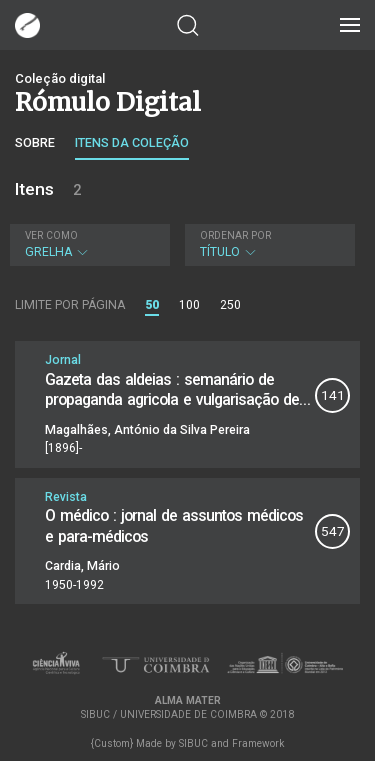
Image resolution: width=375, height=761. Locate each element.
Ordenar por (235, 235)
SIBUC (193, 743)
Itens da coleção (132, 142)
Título (268, 244)
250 (230, 305)
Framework (258, 743)
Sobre (35, 142)
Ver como (51, 235)
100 (189, 305)
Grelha (87, 244)
